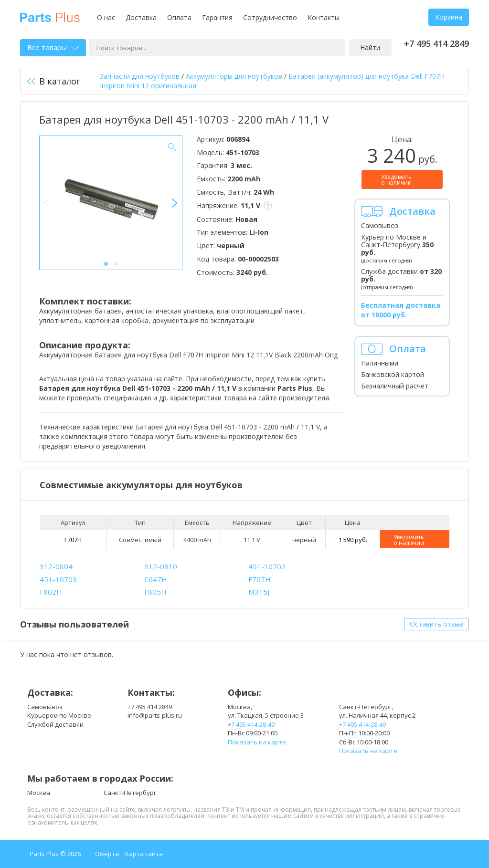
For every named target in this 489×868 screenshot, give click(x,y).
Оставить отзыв (436, 624)
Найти (370, 47)
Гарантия (217, 17)
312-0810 (161, 566)
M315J (259, 592)
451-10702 (267, 566)
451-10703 (58, 579)
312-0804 (56, 566)
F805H (155, 592)
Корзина (449, 17)
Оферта (107, 854)
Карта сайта (144, 854)
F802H (51, 592)
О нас (106, 17)
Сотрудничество (270, 17)
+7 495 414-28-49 (251, 724)
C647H (156, 579)
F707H (73, 540)
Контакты (324, 17)
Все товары (53, 47)
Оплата (179, 17)
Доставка (141, 17)
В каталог (54, 81)
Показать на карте (257, 742)
